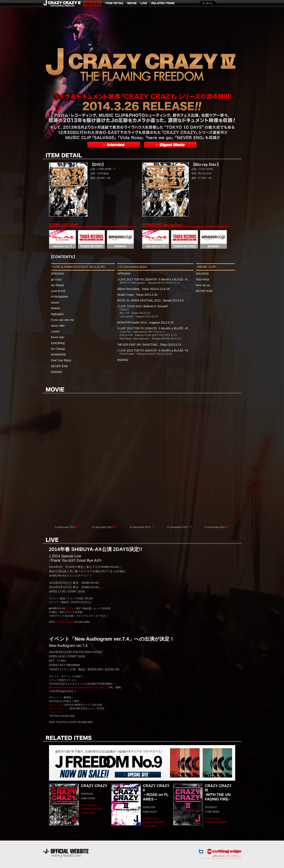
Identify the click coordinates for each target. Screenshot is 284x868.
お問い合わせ (219, 856)
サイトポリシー (234, 856)
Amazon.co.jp (88, 805)
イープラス (55, 712)
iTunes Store (88, 813)
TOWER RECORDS (92, 809)
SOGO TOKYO (65, 622)
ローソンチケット (59, 709)
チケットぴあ (56, 705)
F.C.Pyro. (71, 608)
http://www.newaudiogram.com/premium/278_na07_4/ (79, 688)
